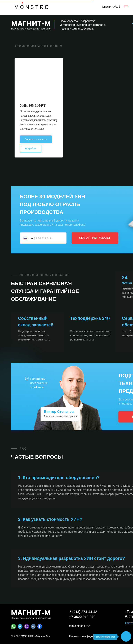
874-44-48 (83, 612)
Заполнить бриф (111, 7)
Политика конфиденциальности (90, 636)
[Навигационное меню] (126, 7)
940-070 (82, 617)
